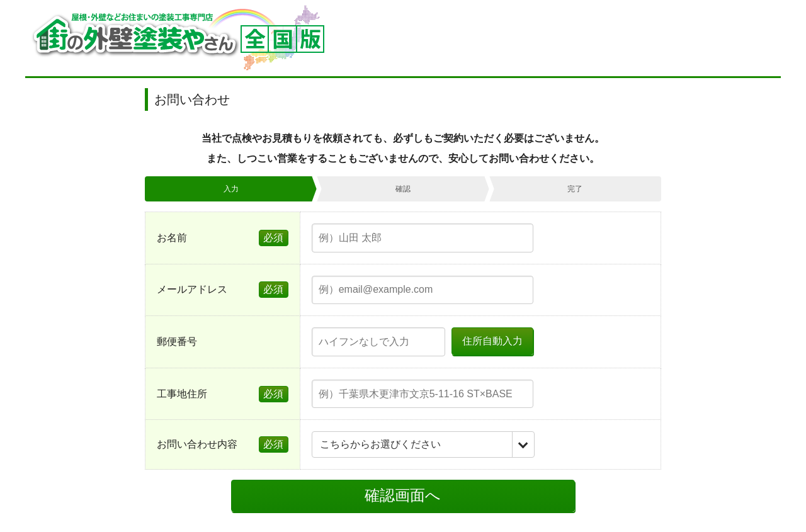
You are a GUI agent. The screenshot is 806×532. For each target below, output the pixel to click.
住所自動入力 (492, 341)
